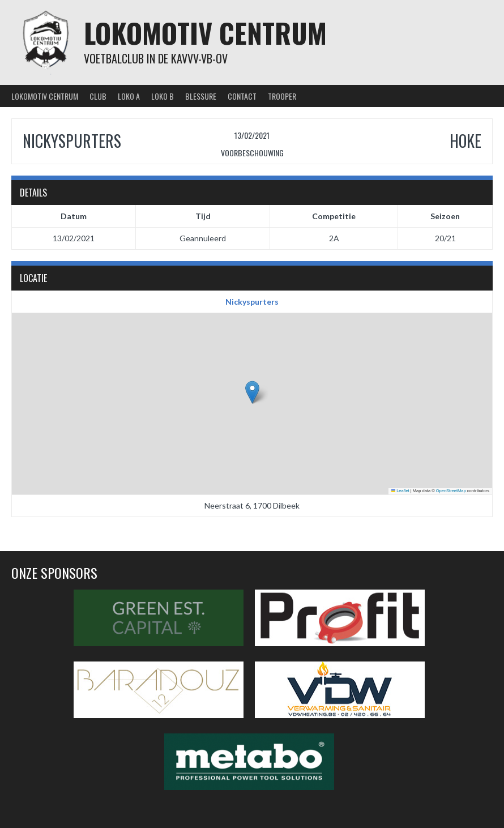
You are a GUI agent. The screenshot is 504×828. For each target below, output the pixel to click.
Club (98, 96)
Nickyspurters (252, 302)
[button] (252, 392)
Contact (242, 96)
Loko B (163, 96)
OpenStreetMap (451, 491)
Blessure (201, 96)
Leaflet (400, 491)
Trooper (282, 96)
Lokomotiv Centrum (205, 33)
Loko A (129, 96)
